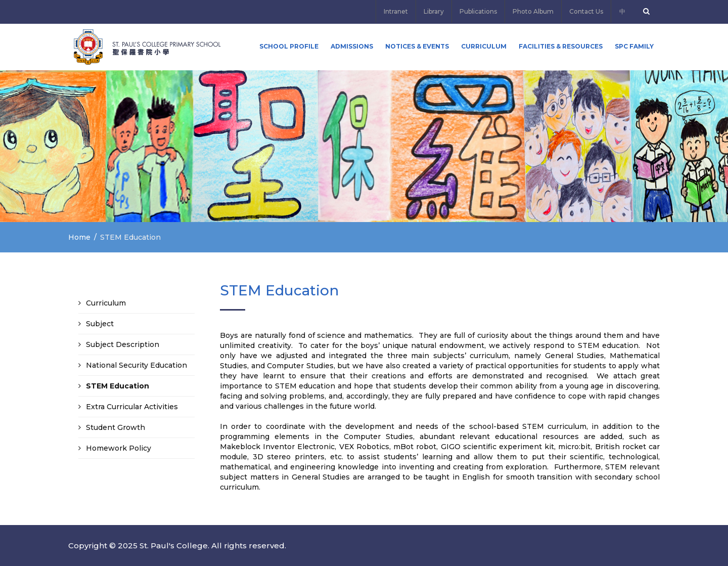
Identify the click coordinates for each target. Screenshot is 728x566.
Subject (100, 324)
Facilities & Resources (561, 46)
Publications (478, 11)
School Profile (289, 46)
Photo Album (533, 11)
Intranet (396, 11)
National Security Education (136, 365)
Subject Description (123, 344)
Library (434, 11)
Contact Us (586, 11)
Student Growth (116, 427)
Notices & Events (417, 46)
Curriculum (484, 46)
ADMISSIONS (352, 46)
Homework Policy (119, 448)
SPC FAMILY (634, 46)
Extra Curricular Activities (132, 407)
